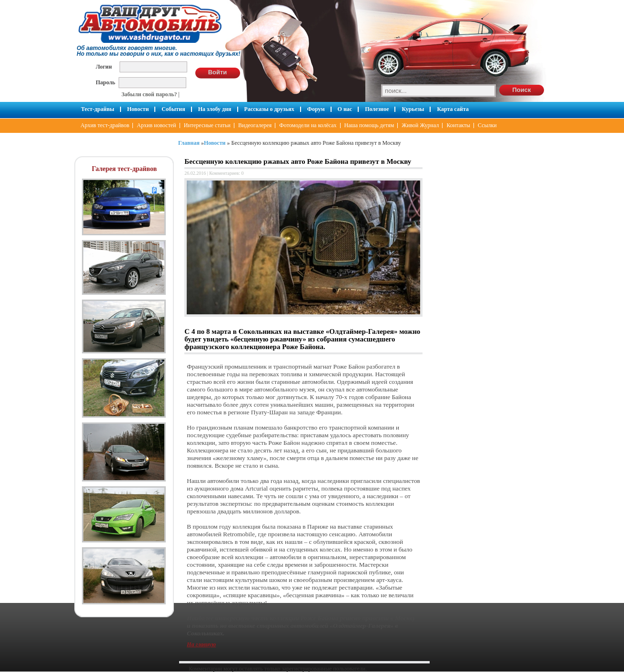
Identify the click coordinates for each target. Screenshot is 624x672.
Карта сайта (453, 109)
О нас (345, 109)
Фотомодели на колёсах (308, 125)
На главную (201, 644)
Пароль (106, 82)
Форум (316, 109)
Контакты (458, 125)
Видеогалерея (255, 125)
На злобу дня (215, 109)
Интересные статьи (207, 125)
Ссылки (487, 125)
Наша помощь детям (369, 125)
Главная (189, 143)
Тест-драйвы (98, 109)
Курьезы (413, 109)
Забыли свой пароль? (149, 94)
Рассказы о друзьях (269, 109)
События (173, 109)
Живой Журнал (420, 125)
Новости (138, 109)
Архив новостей (156, 125)
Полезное (377, 109)
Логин (104, 66)
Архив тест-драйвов (105, 125)
